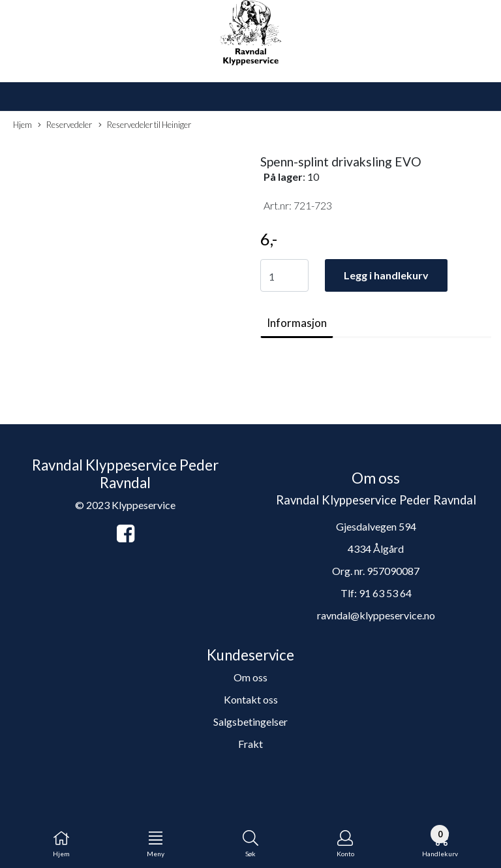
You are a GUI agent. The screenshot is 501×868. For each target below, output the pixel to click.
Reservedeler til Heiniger (145, 125)
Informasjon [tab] (297, 323)
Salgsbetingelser (250, 721)
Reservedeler (65, 125)
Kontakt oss (251, 699)
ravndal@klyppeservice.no (376, 615)
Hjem (23, 125)
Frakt (250, 744)
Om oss (250, 677)
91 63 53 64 (385, 593)
